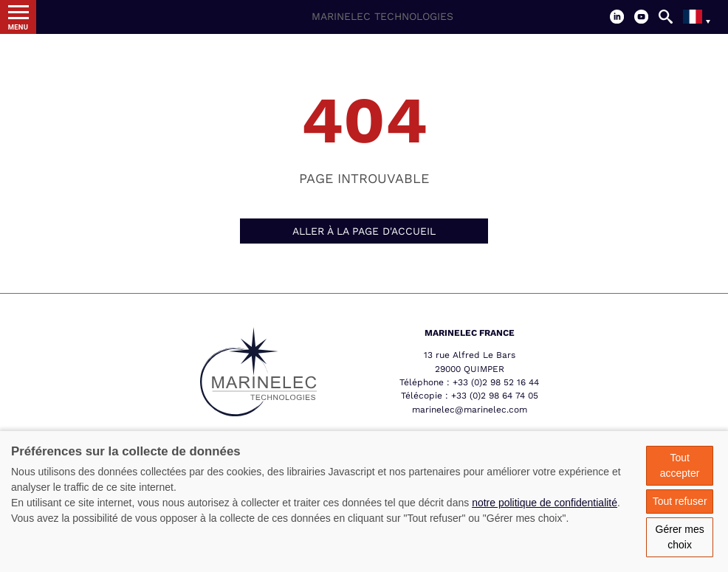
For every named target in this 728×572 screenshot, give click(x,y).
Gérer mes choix (680, 537)
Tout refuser (680, 501)
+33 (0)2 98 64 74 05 (495, 396)
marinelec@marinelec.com (470, 410)
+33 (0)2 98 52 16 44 (496, 382)
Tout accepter (680, 465)
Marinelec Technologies (382, 16)
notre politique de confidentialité (545, 503)
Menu (18, 27)
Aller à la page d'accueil (364, 231)
